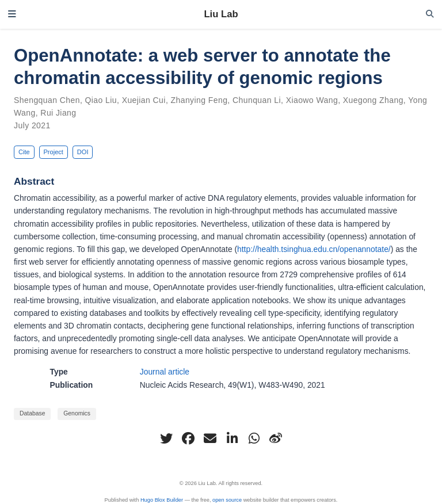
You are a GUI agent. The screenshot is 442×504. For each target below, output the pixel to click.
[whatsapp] (254, 438)
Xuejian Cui (144, 100)
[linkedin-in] (232, 438)
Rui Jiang (58, 113)
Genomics (77, 413)
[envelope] (210, 438)
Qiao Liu (101, 100)
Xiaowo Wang (312, 100)
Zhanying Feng (199, 100)
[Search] (430, 14)
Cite (24, 152)
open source (227, 500)
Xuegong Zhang (373, 100)
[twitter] (166, 438)
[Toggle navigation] (12, 15)
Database (32, 413)
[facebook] (188, 438)
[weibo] (276, 438)
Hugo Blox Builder (162, 500)
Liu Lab (221, 14)
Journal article (165, 372)
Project (53, 152)
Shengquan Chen (47, 100)
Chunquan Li (257, 100)
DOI (83, 152)
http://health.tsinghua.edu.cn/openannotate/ (314, 249)
